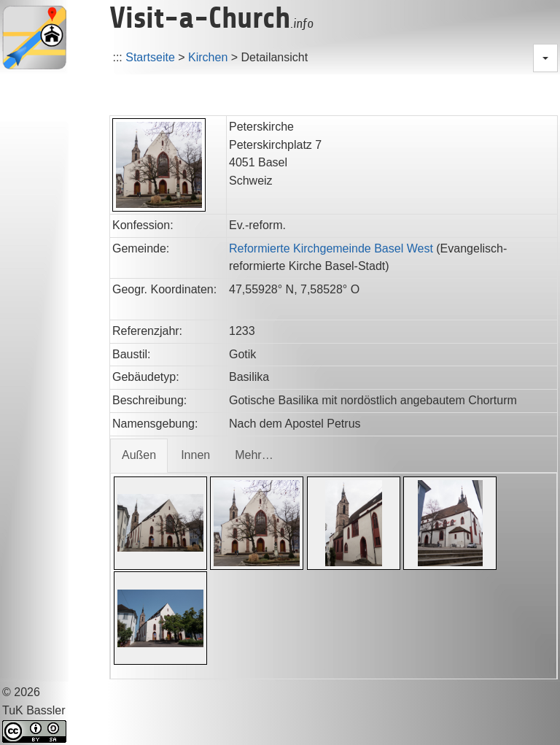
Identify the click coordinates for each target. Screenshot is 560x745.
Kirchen (208, 57)
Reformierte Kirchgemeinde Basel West (331, 248)
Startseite (150, 57)
